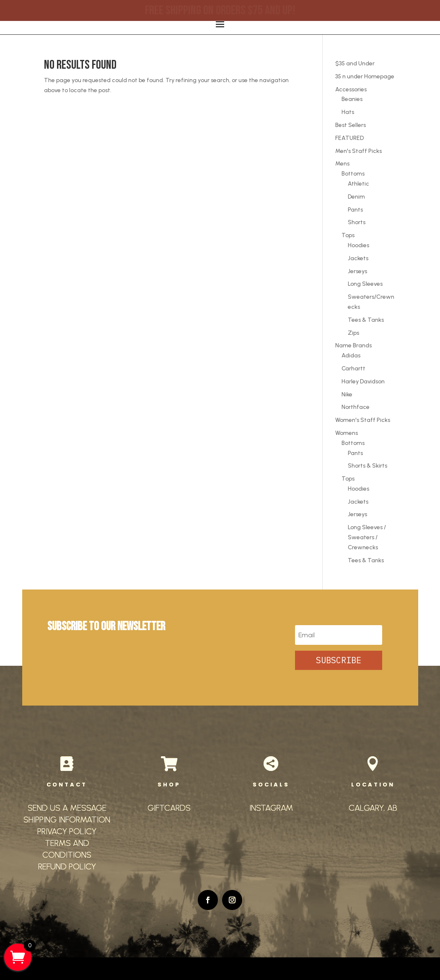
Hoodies (358, 245)
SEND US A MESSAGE (67, 808)
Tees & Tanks (366, 320)
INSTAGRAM (271, 808)
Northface (356, 407)
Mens (342, 164)
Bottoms (353, 174)
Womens (347, 433)
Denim (356, 197)
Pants (355, 210)
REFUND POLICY (67, 866)
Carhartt (353, 368)
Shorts (357, 222)
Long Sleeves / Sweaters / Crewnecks (367, 537)
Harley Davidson (363, 381)
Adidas (351, 356)
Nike (347, 394)
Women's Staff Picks (363, 420)
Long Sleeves (365, 284)
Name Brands (353, 345)
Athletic (358, 184)
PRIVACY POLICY (67, 831)
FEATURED (349, 138)
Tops (348, 235)
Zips (353, 333)
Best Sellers (351, 125)
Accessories (351, 89)
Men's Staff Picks (358, 151)
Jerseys (357, 271)
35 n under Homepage (365, 76)
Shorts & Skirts (368, 466)
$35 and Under (355, 63)
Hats (348, 112)
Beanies (352, 99)
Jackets (358, 258)
